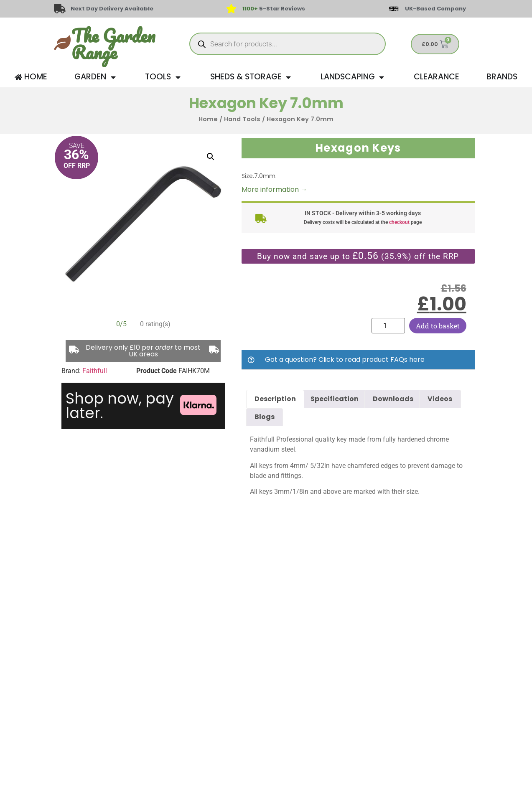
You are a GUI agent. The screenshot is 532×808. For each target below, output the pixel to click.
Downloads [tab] (393, 399)
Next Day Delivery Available (112, 9)
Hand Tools (242, 119)
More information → (274, 189)
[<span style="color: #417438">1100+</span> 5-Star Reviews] (232, 9)
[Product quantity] (388, 326)
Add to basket (438, 326)
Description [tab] (275, 399)
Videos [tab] (440, 399)
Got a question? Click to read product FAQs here (345, 360)
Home (208, 119)
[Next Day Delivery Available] (60, 9)
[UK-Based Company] (394, 9)
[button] (211, 157)
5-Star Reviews (274, 9)
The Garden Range (113, 44)
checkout (399, 222)
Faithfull (95, 371)
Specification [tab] (335, 399)
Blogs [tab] (265, 417)
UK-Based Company (435, 9)
